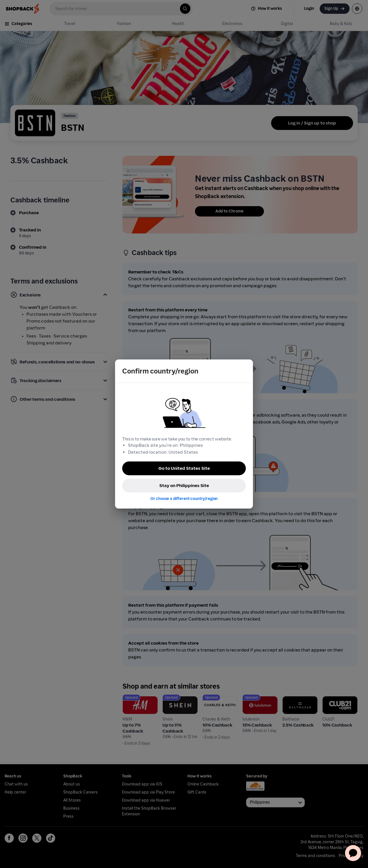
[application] (353, 853)
